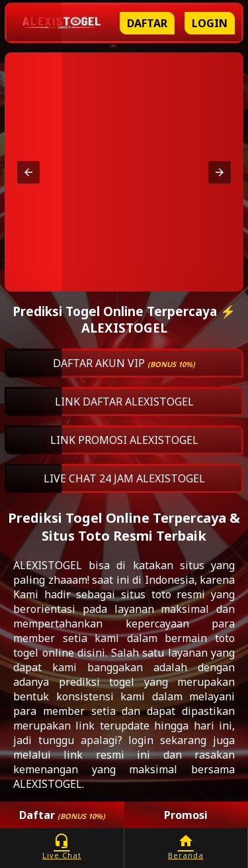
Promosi (186, 815)
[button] (28, 172)
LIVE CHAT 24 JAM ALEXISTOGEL (124, 478)
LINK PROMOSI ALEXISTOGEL (124, 440)
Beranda (186, 846)
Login (210, 23)
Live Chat (62, 846)
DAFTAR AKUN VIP (124, 363)
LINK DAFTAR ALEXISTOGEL (124, 402)
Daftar (147, 23)
